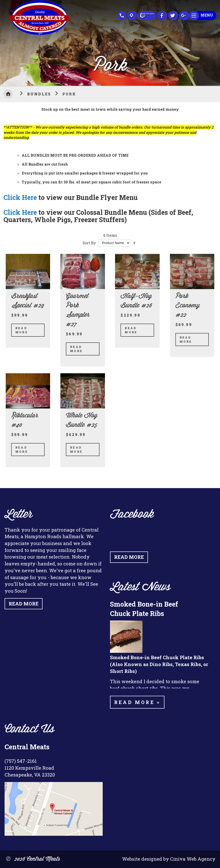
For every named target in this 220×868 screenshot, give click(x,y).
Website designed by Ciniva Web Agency (169, 859)
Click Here (20, 197)
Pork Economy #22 (188, 306)
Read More (22, 330)
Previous (3, 42)
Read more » (137, 702)
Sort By (89, 243)
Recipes (147, 15)
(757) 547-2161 (21, 761)
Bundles (40, 94)
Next (217, 42)
